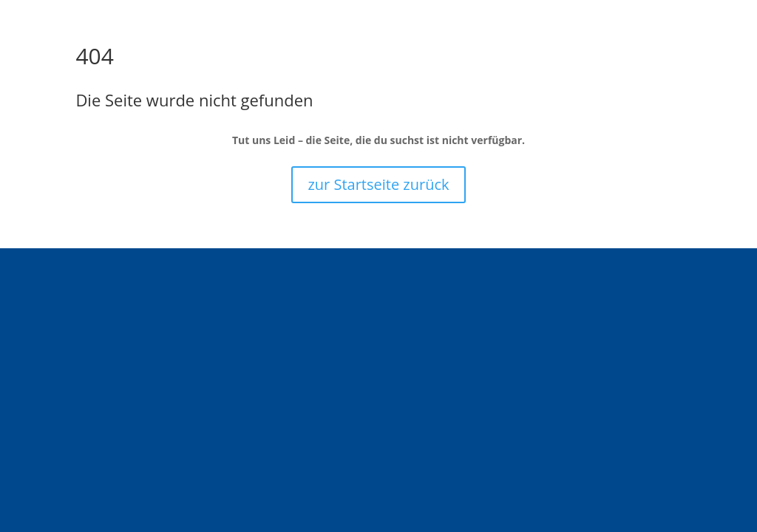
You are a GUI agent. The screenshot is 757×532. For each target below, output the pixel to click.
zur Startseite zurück (378, 184)
